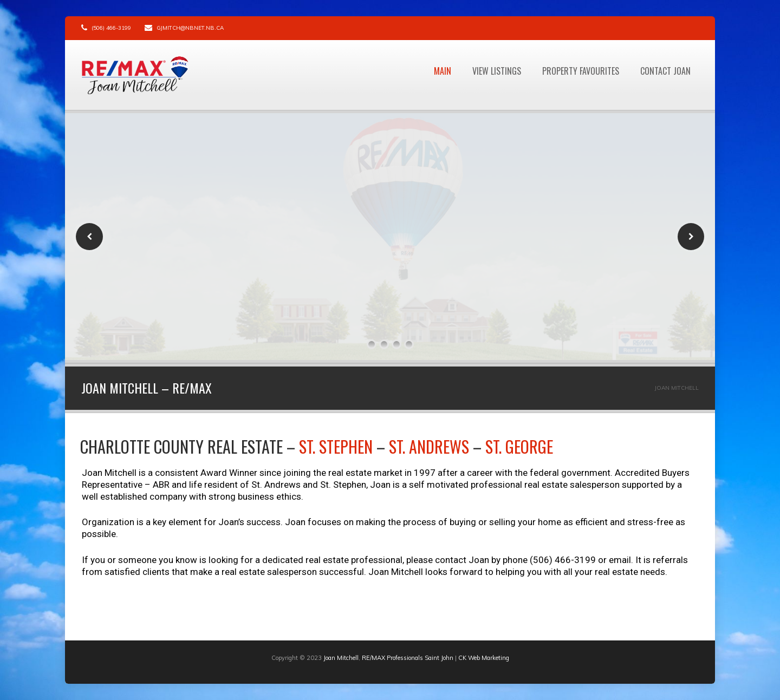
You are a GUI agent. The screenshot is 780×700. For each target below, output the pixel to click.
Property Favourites (581, 71)
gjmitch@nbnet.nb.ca (190, 28)
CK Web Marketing (484, 658)
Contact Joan (665, 71)
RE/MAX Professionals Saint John (408, 658)
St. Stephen (336, 446)
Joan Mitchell (341, 658)
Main (443, 71)
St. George (519, 446)
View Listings (497, 71)
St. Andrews (429, 446)
